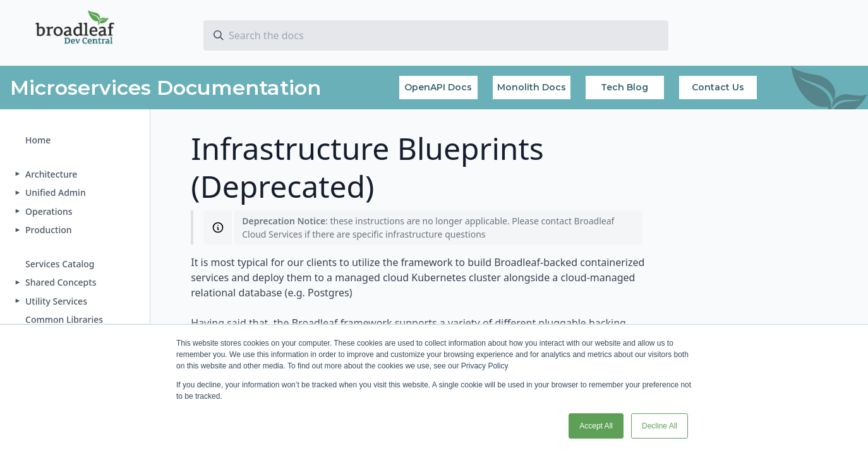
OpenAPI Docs (438, 87)
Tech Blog (624, 87)
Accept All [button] (596, 426)
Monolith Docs (532, 87)
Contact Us (718, 87)
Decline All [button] (660, 426)
